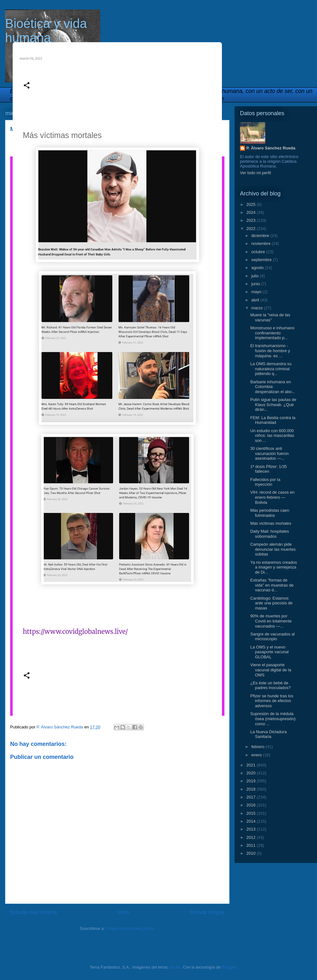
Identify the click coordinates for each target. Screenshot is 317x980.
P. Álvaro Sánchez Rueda (271, 148)
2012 (252, 837)
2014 (252, 821)
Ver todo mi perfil (256, 173)
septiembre (262, 260)
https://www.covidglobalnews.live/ (75, 631)
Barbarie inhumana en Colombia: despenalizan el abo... (272, 387)
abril (256, 300)
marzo (258, 308)
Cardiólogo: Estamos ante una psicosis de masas (271, 603)
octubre (259, 252)
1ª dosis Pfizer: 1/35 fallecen (268, 469)
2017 (252, 797)
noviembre (262, 243)
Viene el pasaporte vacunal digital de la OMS (271, 670)
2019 (252, 781)
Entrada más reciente (34, 912)
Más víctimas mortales (271, 523)
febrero (259, 747)
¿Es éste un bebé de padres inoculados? (270, 685)
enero (257, 755)
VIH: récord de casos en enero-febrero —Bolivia (272, 497)
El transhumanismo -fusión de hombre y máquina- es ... (270, 351)
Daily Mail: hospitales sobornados (269, 534)
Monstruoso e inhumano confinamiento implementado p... (272, 333)
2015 (252, 813)
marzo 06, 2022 (31, 59)
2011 (252, 845)
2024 (252, 212)
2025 (252, 204)
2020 (252, 773)
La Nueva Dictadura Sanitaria (268, 734)
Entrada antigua (207, 912)
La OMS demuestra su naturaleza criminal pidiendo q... (271, 369)
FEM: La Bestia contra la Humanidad (273, 420)
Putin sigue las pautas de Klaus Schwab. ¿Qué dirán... (273, 404)
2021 (252, 765)
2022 (252, 229)
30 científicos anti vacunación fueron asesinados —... (269, 453)
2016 (252, 805)
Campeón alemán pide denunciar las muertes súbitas (273, 549)
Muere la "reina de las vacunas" (270, 317)
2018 (252, 789)
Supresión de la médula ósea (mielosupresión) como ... (273, 719)
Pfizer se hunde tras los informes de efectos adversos (272, 701)
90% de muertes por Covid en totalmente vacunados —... (271, 621)
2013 (252, 829)
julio (256, 276)
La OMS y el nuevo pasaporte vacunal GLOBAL (269, 652)
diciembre (261, 236)
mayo (257, 292)
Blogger (229, 967)
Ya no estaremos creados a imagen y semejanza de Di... (273, 567)
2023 (252, 220)
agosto (258, 268)
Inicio (123, 912)
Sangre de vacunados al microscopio (272, 637)
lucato (175, 967)
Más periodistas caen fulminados (270, 513)
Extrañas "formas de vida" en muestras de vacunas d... (272, 585)
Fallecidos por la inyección (265, 482)
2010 (252, 853)
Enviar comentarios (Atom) (130, 928)
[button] (27, 86)
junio (256, 284)
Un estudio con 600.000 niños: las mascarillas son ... (272, 436)
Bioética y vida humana (46, 31)
